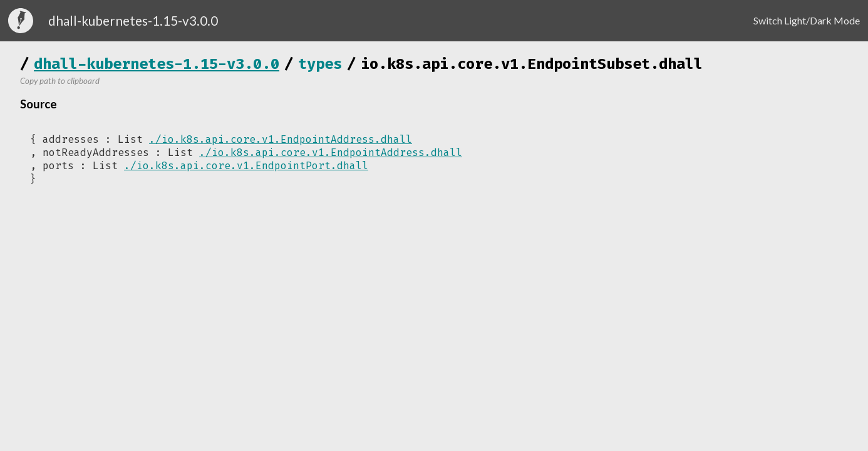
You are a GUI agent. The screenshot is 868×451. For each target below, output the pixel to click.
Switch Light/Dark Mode (807, 20)
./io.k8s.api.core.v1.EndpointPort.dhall (246, 166)
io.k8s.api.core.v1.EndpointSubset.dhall (532, 64)
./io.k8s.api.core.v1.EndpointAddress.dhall (281, 139)
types (320, 64)
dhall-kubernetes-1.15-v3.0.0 (157, 64)
